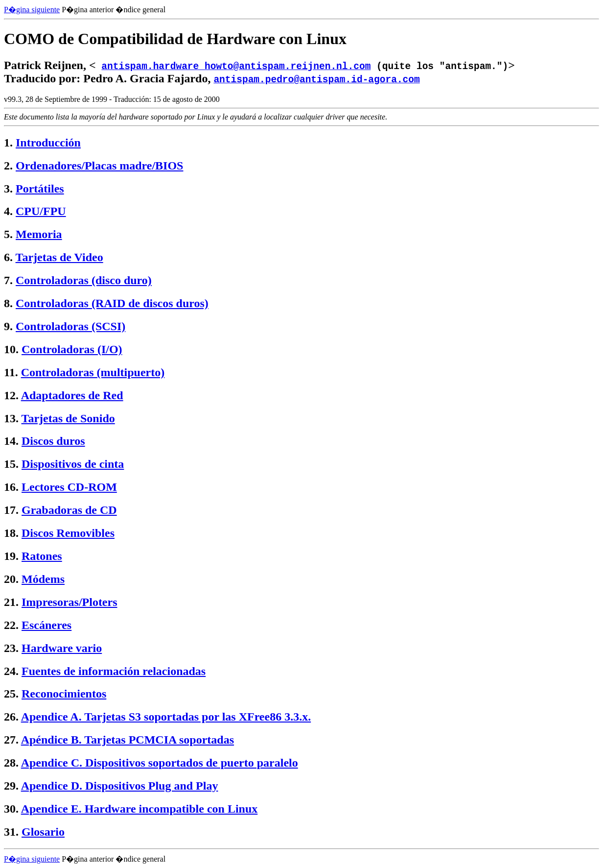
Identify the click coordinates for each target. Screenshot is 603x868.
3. (8, 189)
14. (11, 441)
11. (11, 372)
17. (11, 510)
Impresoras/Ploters (70, 602)
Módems (43, 579)
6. (8, 257)
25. (11, 694)
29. (11, 786)
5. (8, 234)
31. (11, 832)
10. (11, 349)
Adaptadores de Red (72, 395)
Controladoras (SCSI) (70, 326)
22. (11, 625)
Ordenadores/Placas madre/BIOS (99, 166)
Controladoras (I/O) (72, 349)
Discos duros (53, 441)
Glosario (43, 832)
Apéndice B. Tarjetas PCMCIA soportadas (128, 740)
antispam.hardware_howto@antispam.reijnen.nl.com (236, 65)
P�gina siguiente (32, 10)
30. (11, 809)
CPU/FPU (41, 211)
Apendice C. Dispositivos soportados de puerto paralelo (160, 763)
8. (8, 303)
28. (11, 763)
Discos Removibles (68, 533)
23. (11, 648)
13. (11, 418)
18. (11, 533)
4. (8, 211)
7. (8, 280)
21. (11, 602)
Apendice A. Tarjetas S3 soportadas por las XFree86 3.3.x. (166, 717)
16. (11, 487)
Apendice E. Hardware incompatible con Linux (139, 809)
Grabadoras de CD (69, 510)
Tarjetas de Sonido (68, 418)
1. (8, 143)
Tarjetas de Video (59, 257)
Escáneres (46, 625)
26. (11, 717)
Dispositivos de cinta (73, 464)
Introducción (48, 143)
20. (11, 579)
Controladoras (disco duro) (84, 280)
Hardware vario (62, 648)
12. (11, 395)
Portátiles (40, 189)
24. (11, 671)
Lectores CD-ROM (69, 487)
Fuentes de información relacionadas (114, 671)
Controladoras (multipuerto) (93, 372)
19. (11, 556)
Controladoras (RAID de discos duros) (112, 303)
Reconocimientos (64, 694)
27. (11, 740)
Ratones (42, 556)
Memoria (39, 234)
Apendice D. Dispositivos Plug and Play (120, 786)
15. (11, 464)
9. (8, 326)
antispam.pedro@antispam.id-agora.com (316, 79)
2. (8, 166)
